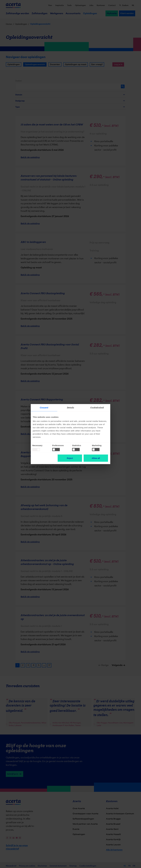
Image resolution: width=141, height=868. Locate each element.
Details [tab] (71, 408)
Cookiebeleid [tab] (97, 408)
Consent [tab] (44, 408)
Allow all (96, 458)
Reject (70, 458)
